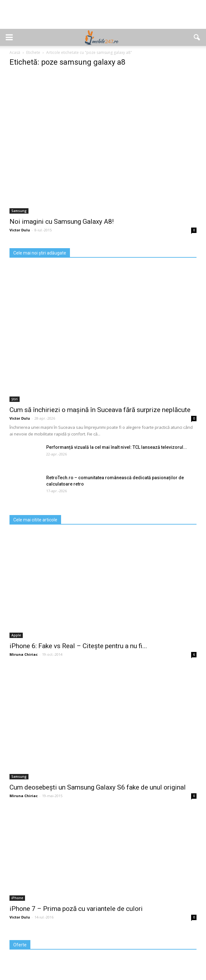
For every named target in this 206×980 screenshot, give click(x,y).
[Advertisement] (103, 18)
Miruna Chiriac (24, 654)
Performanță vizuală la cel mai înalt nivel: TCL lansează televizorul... (117, 447)
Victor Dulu (20, 230)
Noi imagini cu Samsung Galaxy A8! (62, 222)
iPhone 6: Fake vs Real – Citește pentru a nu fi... (78, 646)
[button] (197, 37)
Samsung (19, 211)
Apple (16, 635)
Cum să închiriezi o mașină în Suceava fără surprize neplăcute (100, 410)
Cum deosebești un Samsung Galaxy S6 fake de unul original (98, 787)
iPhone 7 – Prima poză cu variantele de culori (76, 909)
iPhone (17, 898)
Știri (15, 399)
